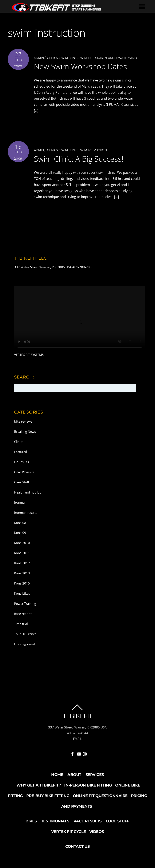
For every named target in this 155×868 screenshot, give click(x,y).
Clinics (52, 58)
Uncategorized (25, 644)
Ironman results (26, 512)
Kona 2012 (22, 563)
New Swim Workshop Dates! (84, 66)
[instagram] (85, 753)
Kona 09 (20, 532)
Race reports (23, 613)
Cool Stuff (118, 821)
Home (57, 774)
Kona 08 (20, 522)
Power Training (25, 603)
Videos (97, 831)
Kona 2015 (22, 583)
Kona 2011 (22, 553)
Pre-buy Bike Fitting (48, 796)
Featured (21, 452)
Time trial (21, 624)
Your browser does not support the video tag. (80, 319)
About (74, 774)
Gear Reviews (24, 472)
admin (39, 58)
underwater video (123, 58)
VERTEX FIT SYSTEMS (29, 354)
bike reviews (23, 421)
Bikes (31, 821)
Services (95, 774)
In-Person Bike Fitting (88, 785)
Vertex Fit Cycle (69, 831)
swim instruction (93, 58)
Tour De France (25, 633)
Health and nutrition (29, 492)
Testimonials (55, 821)
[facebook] (72, 753)
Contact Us (77, 846)
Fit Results (21, 462)
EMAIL (77, 738)
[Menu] (142, 7)
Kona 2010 (22, 542)
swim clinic (68, 58)
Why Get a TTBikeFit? (39, 785)
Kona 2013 (22, 573)
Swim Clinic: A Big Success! (82, 158)
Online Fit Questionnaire (100, 796)
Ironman (20, 502)
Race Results (88, 821)
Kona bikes (22, 593)
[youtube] (79, 753)
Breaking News (25, 431)
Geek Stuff (22, 482)
